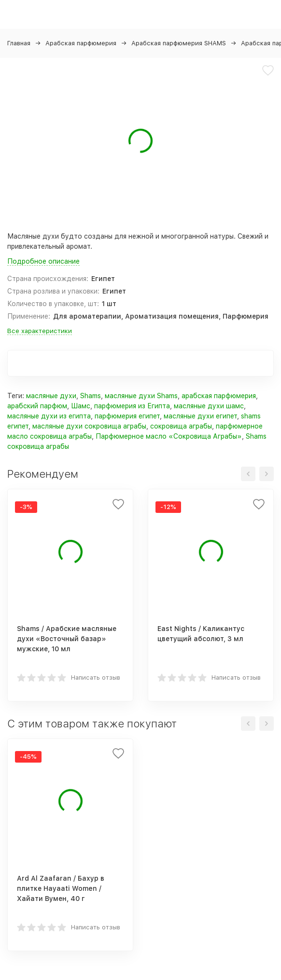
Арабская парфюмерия (81, 43)
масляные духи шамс (209, 406)
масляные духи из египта (49, 416)
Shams (91, 396)
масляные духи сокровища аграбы (89, 426)
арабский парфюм (37, 406)
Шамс (81, 406)
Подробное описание (43, 261)
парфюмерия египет (127, 416)
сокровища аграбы (181, 426)
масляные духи (51, 396)
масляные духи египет (200, 416)
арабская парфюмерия (219, 396)
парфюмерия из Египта (132, 406)
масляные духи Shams (141, 396)
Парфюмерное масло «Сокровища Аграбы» (169, 436)
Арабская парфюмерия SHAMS (179, 43)
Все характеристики (40, 331)
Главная (19, 43)
